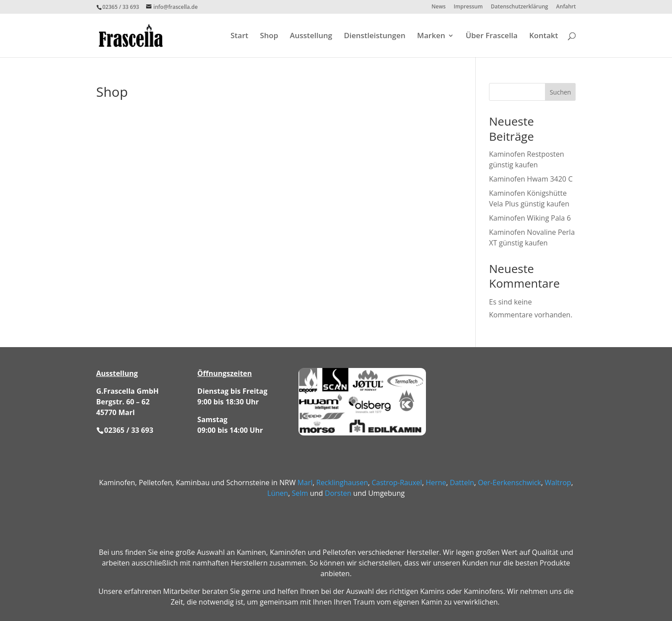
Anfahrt (566, 7)
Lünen (278, 493)
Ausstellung (311, 36)
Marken (431, 36)
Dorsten (338, 493)
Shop (269, 36)
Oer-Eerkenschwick (509, 483)
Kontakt (543, 36)
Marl (305, 483)
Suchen (561, 92)
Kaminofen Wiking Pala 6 (530, 218)
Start (239, 36)
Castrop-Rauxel (397, 483)
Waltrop (558, 483)
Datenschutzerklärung (519, 7)
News (438, 7)
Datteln (462, 483)
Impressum (468, 7)
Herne (436, 483)
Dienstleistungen (375, 36)
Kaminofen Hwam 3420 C (531, 179)
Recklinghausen (342, 483)
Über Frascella (491, 36)
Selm (300, 493)
